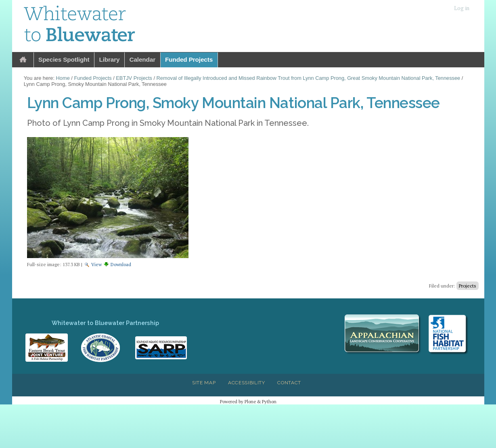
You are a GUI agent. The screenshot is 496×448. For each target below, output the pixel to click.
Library (109, 59)
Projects (468, 286)
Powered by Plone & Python (248, 401)
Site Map (204, 383)
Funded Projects (189, 59)
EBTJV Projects (134, 78)
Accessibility (247, 383)
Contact (289, 383)
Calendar (142, 59)
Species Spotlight (64, 59)
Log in (462, 8)
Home (23, 60)
